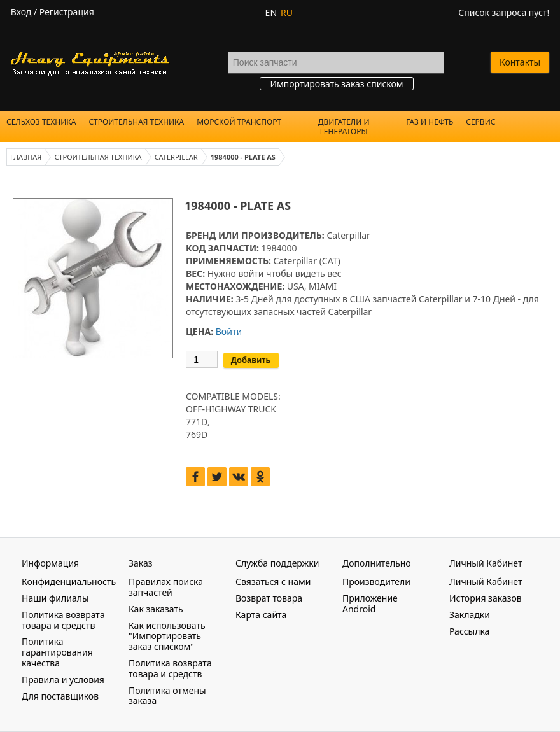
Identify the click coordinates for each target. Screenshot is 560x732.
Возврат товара (269, 598)
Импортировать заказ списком (336, 84)
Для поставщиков (60, 696)
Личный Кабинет (486, 581)
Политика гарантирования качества (57, 652)
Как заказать (156, 609)
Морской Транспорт (239, 122)
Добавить (251, 360)
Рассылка (469, 631)
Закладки (470, 615)
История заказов (486, 598)
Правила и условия (63, 679)
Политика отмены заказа (167, 696)
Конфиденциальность (69, 581)
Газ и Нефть (430, 122)
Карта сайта (261, 615)
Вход (21, 12)
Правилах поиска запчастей (166, 587)
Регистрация (67, 12)
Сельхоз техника (41, 122)
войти (251, 273)
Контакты (520, 62)
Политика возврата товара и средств (63, 620)
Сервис (480, 122)
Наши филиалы (55, 598)
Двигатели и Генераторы (344, 127)
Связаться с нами (273, 581)
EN (271, 12)
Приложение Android (370, 603)
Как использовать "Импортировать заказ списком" (167, 636)
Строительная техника (136, 122)
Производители (376, 581)
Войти (229, 331)
